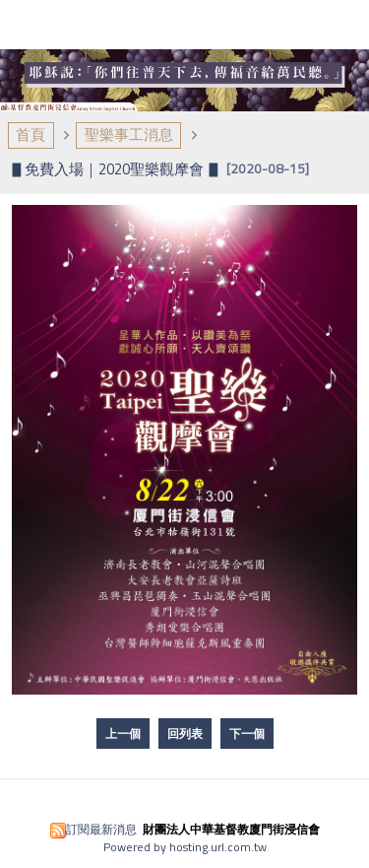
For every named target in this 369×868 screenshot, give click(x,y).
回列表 (185, 734)
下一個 (247, 734)
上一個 (123, 734)
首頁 (31, 134)
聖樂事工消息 (129, 134)
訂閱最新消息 (101, 829)
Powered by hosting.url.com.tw (185, 847)
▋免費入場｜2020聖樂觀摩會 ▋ (116, 169)
